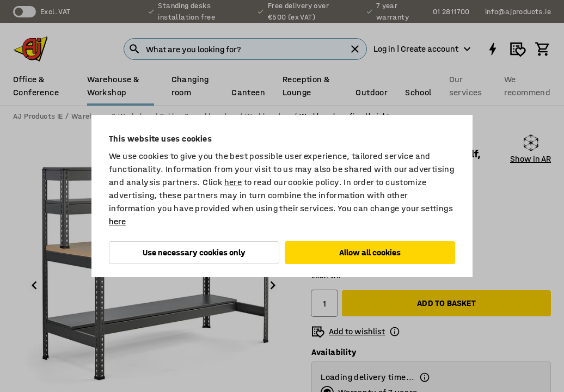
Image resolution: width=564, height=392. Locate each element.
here (233, 182)
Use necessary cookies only (194, 252)
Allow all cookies (370, 252)
